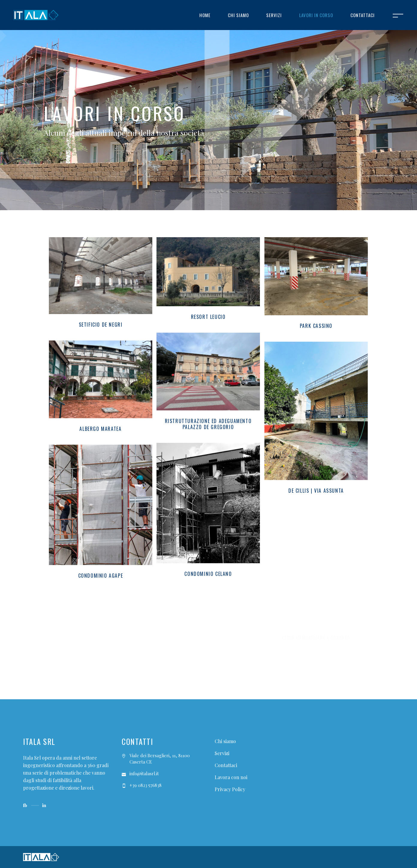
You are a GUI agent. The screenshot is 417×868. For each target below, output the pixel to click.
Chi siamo (225, 741)
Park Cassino (316, 326)
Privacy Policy (230, 789)
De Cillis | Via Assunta (316, 491)
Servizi (222, 753)
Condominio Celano (208, 574)
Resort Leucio (208, 317)
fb (25, 805)
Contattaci (226, 765)
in (44, 805)
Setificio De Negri (101, 325)
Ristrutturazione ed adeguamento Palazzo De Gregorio (208, 424)
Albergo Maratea (100, 429)
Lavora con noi (231, 777)
